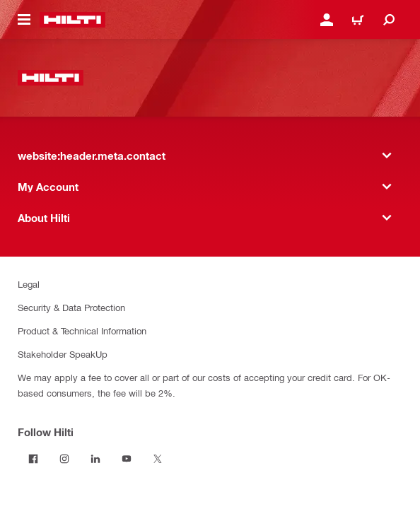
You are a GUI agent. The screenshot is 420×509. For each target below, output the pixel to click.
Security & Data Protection (71, 307)
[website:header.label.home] (72, 20)
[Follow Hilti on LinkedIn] (95, 459)
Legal (29, 284)
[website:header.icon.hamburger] (24, 20)
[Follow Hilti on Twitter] (158, 459)
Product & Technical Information (82, 330)
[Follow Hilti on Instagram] (64, 459)
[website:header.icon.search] (389, 20)
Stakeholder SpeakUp (63, 354)
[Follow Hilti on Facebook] (33, 459)
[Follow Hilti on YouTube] (127, 459)
